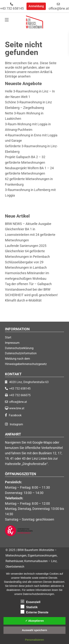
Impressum (12, 343)
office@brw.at (59, 6)
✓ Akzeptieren (35, 621)
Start (8, 337)
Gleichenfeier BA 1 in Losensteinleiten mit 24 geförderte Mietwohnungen (30, 235)
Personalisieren (34, 640)
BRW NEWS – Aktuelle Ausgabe (28, 224)
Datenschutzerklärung (19, 348)
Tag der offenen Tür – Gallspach (28, 284)
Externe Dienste (34, 612)
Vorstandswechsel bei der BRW (28, 289)
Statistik (29, 607)
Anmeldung (36, 6)
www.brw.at (17, 408)
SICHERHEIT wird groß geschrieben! (31, 295)
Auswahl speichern (34, 630)
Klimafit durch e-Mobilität (23, 300)
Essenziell (30, 601)
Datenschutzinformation (21, 353)
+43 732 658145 (12, 6)
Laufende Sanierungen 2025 (26, 246)
